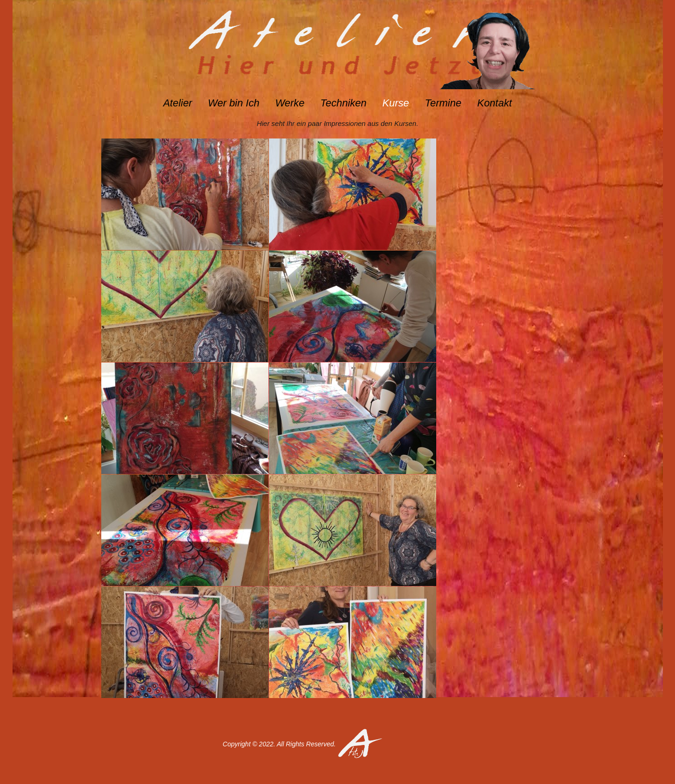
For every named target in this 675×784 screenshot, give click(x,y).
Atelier (177, 103)
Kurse (396, 103)
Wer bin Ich (234, 103)
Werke (290, 103)
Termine (443, 103)
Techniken (344, 103)
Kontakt (495, 103)
